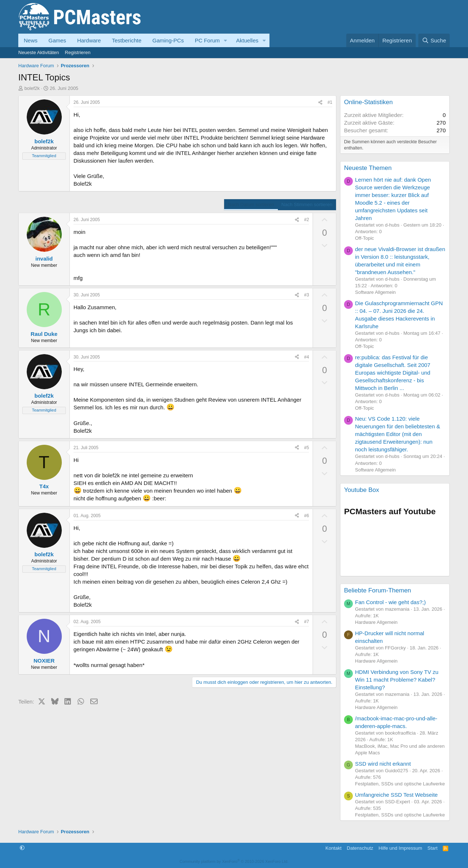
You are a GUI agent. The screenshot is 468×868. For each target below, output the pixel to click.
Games (57, 40)
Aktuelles (247, 40)
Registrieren (78, 52)
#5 (307, 448)
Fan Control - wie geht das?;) (390, 602)
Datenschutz (360, 848)
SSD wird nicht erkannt (383, 764)
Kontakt (333, 848)
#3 (307, 295)
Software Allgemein (375, 292)
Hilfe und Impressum (400, 848)
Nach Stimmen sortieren (307, 204)
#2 (307, 220)
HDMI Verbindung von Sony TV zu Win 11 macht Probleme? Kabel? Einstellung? (397, 680)
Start (432, 848)
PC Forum (207, 40)
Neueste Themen (368, 168)
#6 (307, 516)
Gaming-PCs (168, 40)
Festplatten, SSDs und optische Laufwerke (400, 784)
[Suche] (434, 40)
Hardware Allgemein (376, 622)
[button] (226, 40)
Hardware (89, 40)
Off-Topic (365, 238)
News (31, 40)
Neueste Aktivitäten (39, 52)
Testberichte (127, 40)
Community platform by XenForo (234, 861)
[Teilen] (320, 103)
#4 (307, 357)
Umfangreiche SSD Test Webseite (396, 795)
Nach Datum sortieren (251, 204)
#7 (307, 622)
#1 (330, 102)
